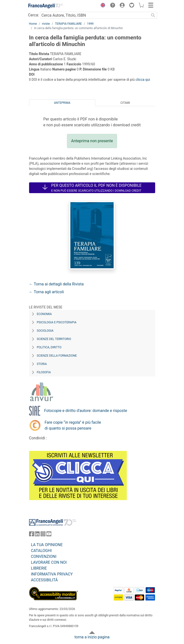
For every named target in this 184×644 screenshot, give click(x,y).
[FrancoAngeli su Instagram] (43, 535)
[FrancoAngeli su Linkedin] (37, 535)
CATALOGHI (41, 551)
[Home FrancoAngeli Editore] (45, 6)
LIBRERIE (39, 568)
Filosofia (44, 372)
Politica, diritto (49, 347)
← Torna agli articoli (47, 292)
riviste (46, 24)
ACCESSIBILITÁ (44, 580)
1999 (90, 24)
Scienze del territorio (54, 339)
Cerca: (34, 15)
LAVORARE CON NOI (49, 562)
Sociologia (45, 331)
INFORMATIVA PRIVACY (52, 574)
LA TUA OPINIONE (47, 545)
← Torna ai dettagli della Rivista (56, 284)
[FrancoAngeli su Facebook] (32, 535)
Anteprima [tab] (62, 103)
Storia (42, 364)
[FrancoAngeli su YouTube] (49, 535)
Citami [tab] (125, 103)
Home (33, 24)
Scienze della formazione (57, 356)
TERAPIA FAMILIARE (68, 24)
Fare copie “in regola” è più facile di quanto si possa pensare (73, 425)
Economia (44, 314)
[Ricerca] (153, 15)
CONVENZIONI (44, 556)
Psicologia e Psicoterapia (57, 322)
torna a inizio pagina (92, 637)
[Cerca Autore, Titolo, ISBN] (95, 15)
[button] (102, 6)
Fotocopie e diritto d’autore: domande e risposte (86, 411)
